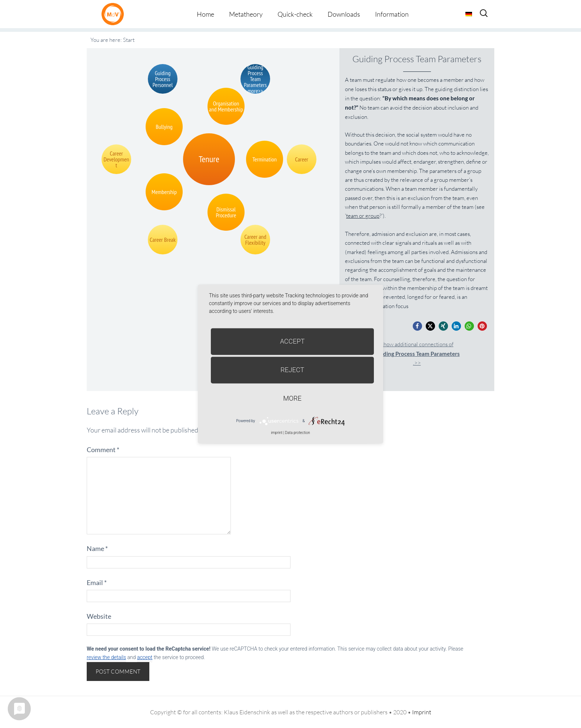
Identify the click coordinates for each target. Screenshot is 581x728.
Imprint (422, 712)
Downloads (344, 14)
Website (99, 616)
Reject (292, 370)
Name (97, 548)
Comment (103, 450)
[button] (417, 326)
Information (392, 14)
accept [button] (145, 657)
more (292, 398)
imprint (277, 433)
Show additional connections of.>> (417, 353)
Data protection (297, 433)
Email (97, 582)
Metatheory (246, 14)
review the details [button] (106, 657)
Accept (293, 341)
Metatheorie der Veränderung (114, 14)
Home (205, 14)
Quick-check (295, 14)
